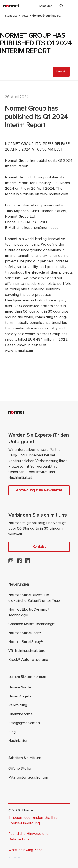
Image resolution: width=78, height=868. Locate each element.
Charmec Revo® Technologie (32, 624)
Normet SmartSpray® (26, 642)
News (25, 16)
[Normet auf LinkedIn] (27, 562)
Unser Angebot (21, 696)
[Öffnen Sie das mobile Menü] (72, 6)
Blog (12, 732)
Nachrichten (18, 741)
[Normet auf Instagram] (11, 562)
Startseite (11, 16)
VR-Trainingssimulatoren (28, 651)
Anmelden (46, 6)
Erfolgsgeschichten (24, 723)
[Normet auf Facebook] (19, 562)
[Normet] (11, 6)
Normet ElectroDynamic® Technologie (29, 612)
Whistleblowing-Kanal (26, 850)
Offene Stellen (20, 768)
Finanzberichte (20, 714)
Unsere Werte (20, 687)
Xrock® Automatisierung (28, 659)
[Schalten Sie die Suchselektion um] (61, 6)
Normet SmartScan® (25, 633)
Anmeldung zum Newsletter (39, 490)
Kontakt (61, 72)
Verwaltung (18, 705)
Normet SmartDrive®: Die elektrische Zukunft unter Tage (34, 598)
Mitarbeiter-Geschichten (28, 777)
